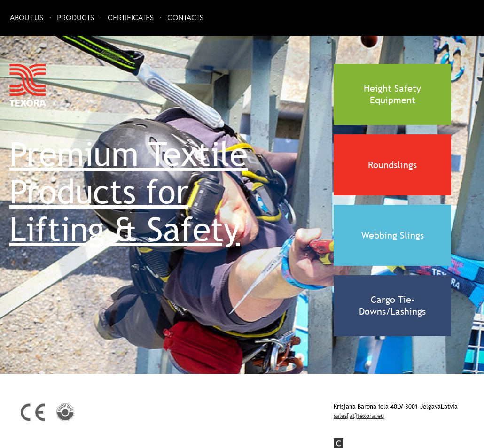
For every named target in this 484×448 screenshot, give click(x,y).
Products (75, 18)
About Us (27, 18)
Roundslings (392, 165)
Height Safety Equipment (392, 94)
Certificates (131, 18)
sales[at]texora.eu (359, 416)
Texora (28, 85)
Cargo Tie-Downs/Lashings (392, 305)
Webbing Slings (393, 235)
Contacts (185, 18)
